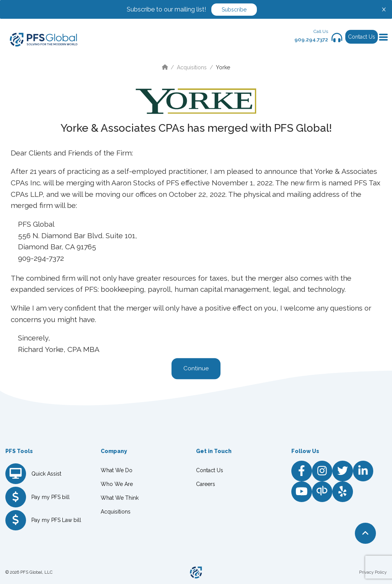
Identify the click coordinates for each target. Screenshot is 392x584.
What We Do (117, 470)
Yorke (223, 67)
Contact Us (362, 37)
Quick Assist (46, 474)
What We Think (120, 498)
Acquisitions (192, 67)
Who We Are (117, 484)
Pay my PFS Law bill (56, 520)
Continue (196, 369)
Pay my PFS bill (51, 497)
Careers (206, 484)
